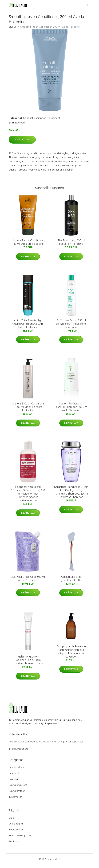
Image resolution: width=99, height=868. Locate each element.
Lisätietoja (22, 140)
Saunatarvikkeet (18, 785)
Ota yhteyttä (16, 824)
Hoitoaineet (53, 118)
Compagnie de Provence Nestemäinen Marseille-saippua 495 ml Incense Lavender (71, 651)
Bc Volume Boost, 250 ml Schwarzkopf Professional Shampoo (71, 324)
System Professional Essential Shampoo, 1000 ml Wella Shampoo (71, 407)
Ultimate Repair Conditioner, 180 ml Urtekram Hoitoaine (28, 242)
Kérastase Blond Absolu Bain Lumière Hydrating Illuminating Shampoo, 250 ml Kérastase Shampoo (71, 492)
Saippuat (28, 118)
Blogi (12, 818)
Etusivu (13, 27)
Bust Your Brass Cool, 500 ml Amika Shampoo (28, 578)
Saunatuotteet (17, 791)
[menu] (87, 5)
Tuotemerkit (15, 797)
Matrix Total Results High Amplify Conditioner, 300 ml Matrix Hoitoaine (28, 324)
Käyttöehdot (16, 830)
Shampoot (40, 118)
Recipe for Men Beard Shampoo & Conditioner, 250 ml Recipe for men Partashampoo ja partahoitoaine (28, 494)
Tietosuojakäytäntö (20, 835)
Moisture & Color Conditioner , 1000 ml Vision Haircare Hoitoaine (28, 407)
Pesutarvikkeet (17, 767)
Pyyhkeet (14, 773)
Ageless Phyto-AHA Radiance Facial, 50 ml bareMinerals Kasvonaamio (28, 660)
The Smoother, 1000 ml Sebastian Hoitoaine (71, 242)
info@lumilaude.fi (18, 749)
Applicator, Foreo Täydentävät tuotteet (71, 578)
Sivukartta (14, 841)
